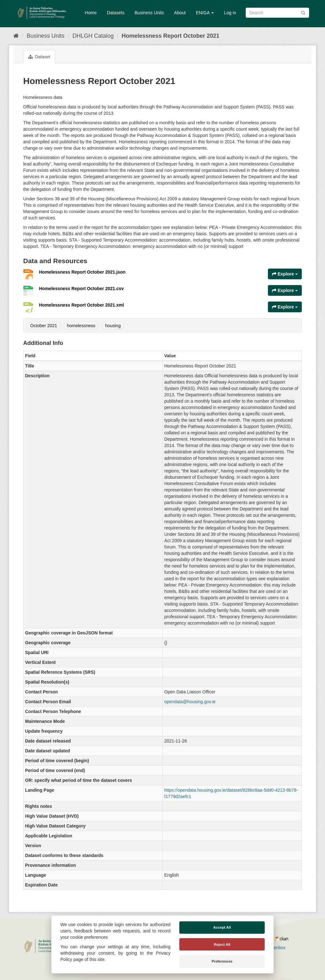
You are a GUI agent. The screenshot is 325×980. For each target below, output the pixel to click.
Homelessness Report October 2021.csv (81, 289)
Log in (230, 13)
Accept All (222, 927)
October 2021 (44, 326)
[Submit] (303, 12)
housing (113, 326)
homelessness (81, 326)
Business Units (149, 13)
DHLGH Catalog (93, 36)
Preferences (222, 961)
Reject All (222, 944)
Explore (285, 274)
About (180, 13)
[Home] (16, 36)
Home (91, 13)
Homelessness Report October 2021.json (82, 272)
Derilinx (275, 948)
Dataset (39, 57)
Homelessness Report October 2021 (170, 36)
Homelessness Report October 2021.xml (82, 305)
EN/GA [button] (205, 13)
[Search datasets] (277, 13)
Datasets (116, 13)
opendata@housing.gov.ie (190, 702)
